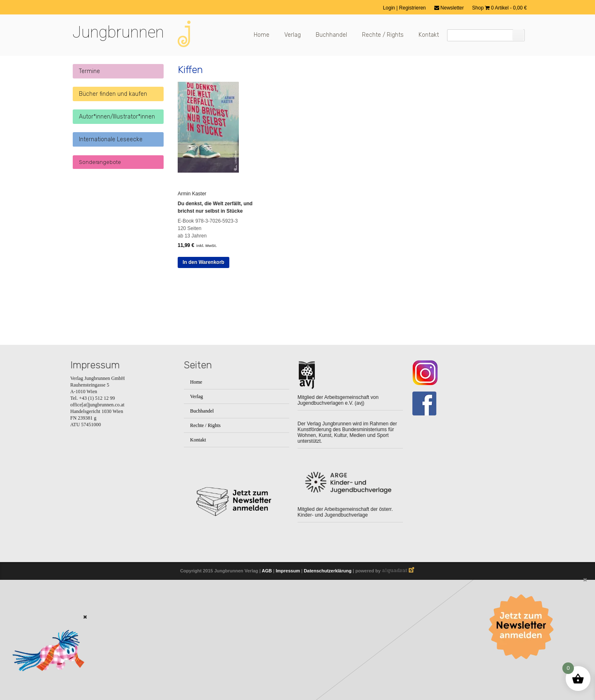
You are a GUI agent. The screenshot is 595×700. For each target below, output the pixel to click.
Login (390, 8)
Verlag (293, 35)
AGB (267, 571)
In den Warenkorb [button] (203, 262)
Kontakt (429, 35)
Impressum (288, 571)
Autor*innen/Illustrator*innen (117, 117)
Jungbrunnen (118, 32)
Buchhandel (331, 35)
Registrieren (413, 8)
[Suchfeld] (486, 35)
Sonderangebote (100, 162)
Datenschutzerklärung (328, 571)
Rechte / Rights (383, 35)
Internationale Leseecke (111, 139)
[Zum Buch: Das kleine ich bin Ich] (45, 682)
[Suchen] (518, 35)
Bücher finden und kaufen (113, 94)
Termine (89, 71)
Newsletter (449, 8)
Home (262, 35)
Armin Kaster (192, 194)
